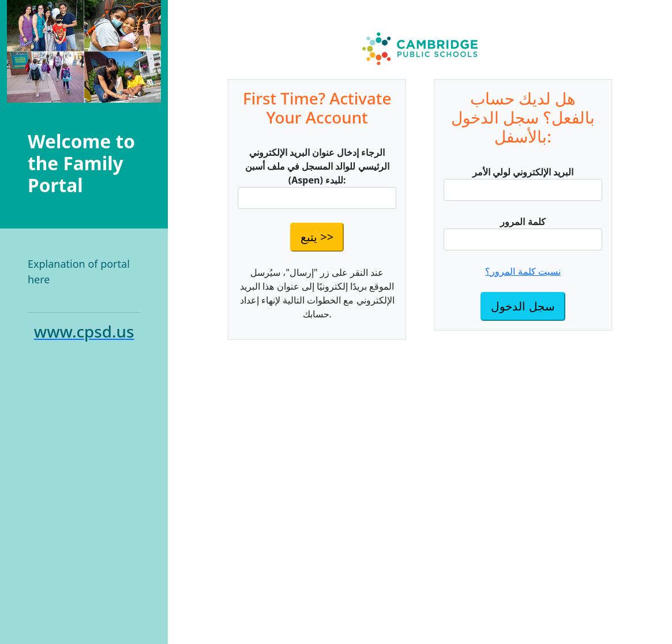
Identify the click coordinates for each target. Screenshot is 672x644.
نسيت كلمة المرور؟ (523, 271)
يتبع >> (317, 237)
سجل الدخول (523, 306)
